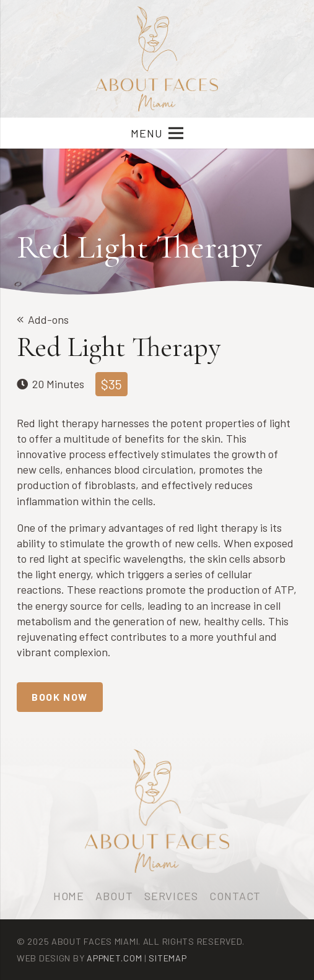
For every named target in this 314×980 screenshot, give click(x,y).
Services (171, 896)
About (114, 896)
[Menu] (157, 133)
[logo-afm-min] (157, 59)
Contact (235, 896)
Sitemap (168, 958)
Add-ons (48, 319)
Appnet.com (114, 958)
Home (69, 896)
